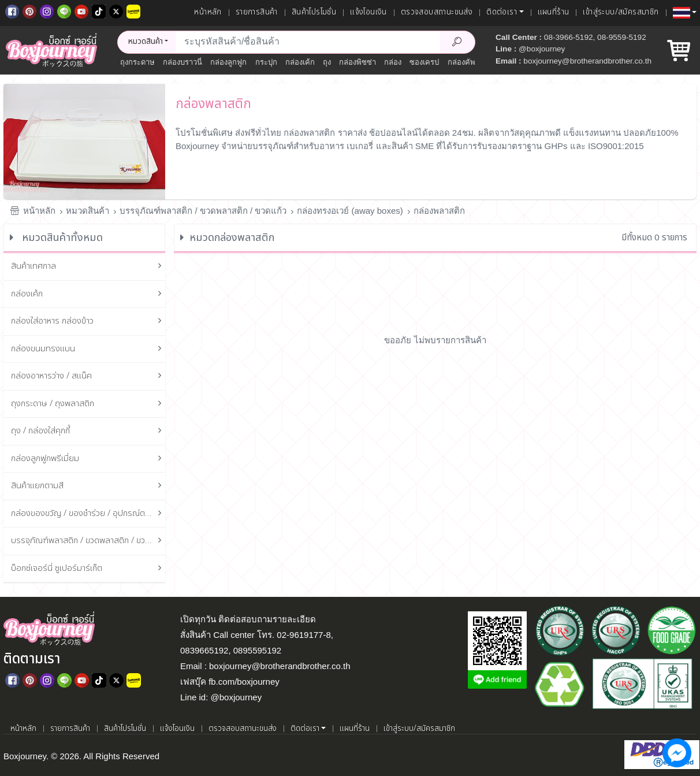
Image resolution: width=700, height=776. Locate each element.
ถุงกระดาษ (137, 62)
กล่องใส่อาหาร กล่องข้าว (88, 322)
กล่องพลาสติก (439, 211)
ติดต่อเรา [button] (502, 12)
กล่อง (393, 62)
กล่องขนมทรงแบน (88, 349)
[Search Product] (457, 42)
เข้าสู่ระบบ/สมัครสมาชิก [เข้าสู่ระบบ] (621, 12)
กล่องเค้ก (300, 62)
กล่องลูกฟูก (228, 62)
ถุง (327, 62)
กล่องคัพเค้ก (468, 62)
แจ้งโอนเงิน (368, 12)
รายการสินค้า (257, 12)
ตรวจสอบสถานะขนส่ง (437, 12)
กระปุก (266, 62)
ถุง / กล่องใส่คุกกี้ (88, 431)
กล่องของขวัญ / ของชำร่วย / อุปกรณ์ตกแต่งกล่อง (88, 514)
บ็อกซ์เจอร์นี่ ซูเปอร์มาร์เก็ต (88, 569)
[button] (685, 13)
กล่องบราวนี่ (183, 62)
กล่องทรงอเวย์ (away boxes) (350, 211)
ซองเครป (424, 62)
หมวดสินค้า (87, 211)
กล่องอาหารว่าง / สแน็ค (88, 376)
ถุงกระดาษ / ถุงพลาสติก (88, 404)
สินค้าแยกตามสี (88, 486)
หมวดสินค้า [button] (146, 42)
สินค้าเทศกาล (88, 267)
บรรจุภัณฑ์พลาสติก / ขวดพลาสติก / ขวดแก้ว (203, 211)
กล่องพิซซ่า (358, 62)
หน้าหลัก (208, 12)
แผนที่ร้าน (554, 12)
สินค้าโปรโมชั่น (314, 12)
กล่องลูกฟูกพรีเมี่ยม (88, 459)
